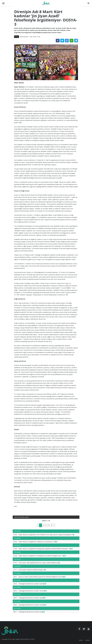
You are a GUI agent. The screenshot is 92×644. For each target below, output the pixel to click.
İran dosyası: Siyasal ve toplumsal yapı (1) (32, 570)
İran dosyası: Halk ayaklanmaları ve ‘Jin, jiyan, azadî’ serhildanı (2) (39, 563)
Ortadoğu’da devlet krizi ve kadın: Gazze (32, 605)
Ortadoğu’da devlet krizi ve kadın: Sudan (32, 584)
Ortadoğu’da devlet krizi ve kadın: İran (32, 612)
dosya (17, 37)
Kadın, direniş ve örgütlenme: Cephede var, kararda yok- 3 (38, 542)
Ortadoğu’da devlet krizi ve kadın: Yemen (33, 591)
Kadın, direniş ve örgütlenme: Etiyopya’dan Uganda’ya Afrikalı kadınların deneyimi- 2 (46, 549)
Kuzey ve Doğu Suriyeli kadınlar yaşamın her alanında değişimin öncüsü (42, 577)
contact (87, 640)
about (81, 640)
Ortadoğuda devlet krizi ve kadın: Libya (32, 598)
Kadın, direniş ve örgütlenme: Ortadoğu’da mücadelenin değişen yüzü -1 (42, 556)
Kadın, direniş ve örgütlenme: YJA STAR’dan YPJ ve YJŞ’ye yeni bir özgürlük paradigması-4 (46, 535)
